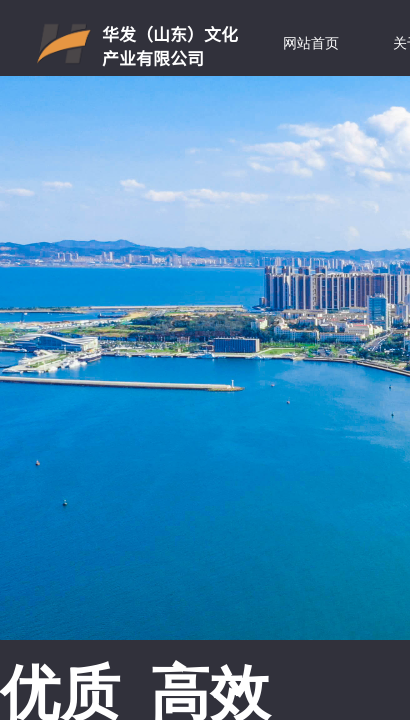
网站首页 (311, 43)
